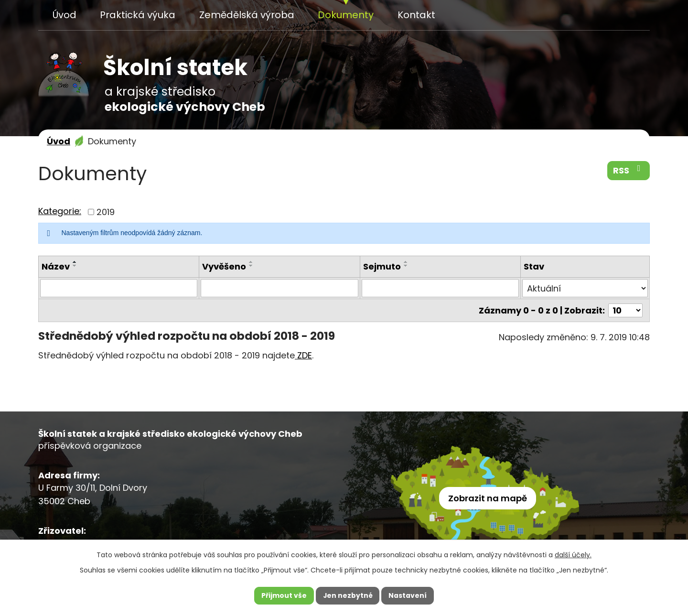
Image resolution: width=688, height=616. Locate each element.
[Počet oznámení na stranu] (625, 310)
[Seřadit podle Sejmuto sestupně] (406, 266)
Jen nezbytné (348, 595)
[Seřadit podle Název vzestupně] (75, 262)
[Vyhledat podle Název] (119, 288)
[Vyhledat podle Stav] (585, 288)
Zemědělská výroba (247, 15)
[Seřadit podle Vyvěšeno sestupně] (251, 266)
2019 (106, 212)
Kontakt (416, 15)
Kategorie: (60, 211)
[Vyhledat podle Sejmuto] (440, 288)
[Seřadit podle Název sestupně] (75, 266)
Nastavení (408, 595)
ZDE (303, 355)
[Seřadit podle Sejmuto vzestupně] (406, 262)
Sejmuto (382, 266)
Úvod (64, 15)
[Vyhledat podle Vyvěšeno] (279, 288)
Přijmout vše (284, 595)
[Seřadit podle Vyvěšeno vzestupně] (251, 262)
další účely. (573, 554)
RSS (629, 170)
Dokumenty (346, 15)
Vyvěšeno (224, 266)
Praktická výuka (138, 15)
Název (56, 266)
